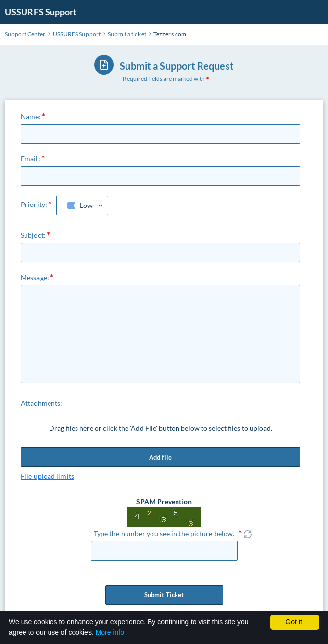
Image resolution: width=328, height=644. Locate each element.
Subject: (33, 235)
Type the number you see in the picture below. (164, 533)
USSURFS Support (41, 12)
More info (110, 632)
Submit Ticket (164, 595)
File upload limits (47, 476)
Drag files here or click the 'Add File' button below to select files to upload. (161, 428)
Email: (30, 159)
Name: (31, 116)
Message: (35, 277)
